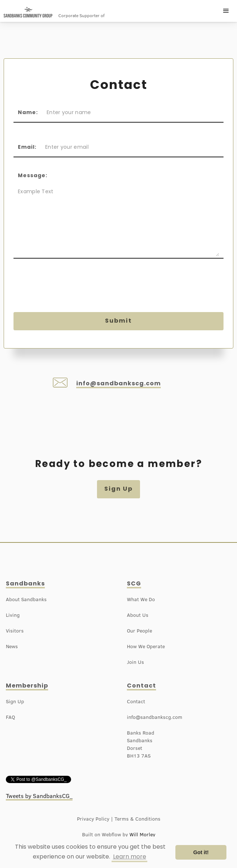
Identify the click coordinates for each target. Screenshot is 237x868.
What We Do (141, 599)
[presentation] (69, 288)
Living (13, 615)
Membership (27, 686)
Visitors (15, 631)
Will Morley (142, 834)
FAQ (10, 717)
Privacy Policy (93, 819)
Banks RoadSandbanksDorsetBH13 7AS (141, 744)
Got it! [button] (201, 852)
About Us (138, 615)
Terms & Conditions (137, 819)
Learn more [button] (130, 857)
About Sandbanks (26, 599)
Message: (33, 175)
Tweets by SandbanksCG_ (39, 796)
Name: (28, 112)
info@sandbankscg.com (118, 383)
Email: (27, 147)
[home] (28, 12)
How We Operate (146, 646)
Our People (139, 631)
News (12, 646)
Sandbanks (25, 583)
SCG (134, 583)
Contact (141, 686)
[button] (226, 11)
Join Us (135, 662)
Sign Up (118, 489)
